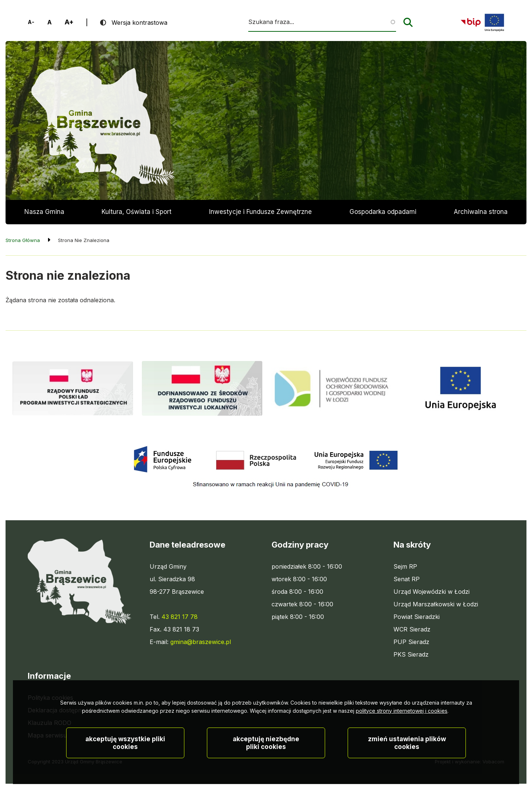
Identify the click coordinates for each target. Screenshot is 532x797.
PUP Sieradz (411, 642)
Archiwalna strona (481, 216)
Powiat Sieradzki (417, 617)
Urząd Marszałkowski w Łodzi (436, 604)
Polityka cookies (50, 698)
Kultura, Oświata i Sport (137, 212)
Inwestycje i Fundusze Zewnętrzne (260, 212)
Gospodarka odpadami (383, 212)
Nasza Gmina (44, 212)
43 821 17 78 (180, 617)
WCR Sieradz (412, 629)
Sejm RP (405, 566)
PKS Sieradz (411, 654)
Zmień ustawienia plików (407, 764)
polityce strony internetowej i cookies (402, 732)
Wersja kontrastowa (139, 23)
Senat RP (407, 579)
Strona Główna (23, 240)
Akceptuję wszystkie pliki (125, 764)
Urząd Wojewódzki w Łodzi (432, 592)
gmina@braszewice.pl (201, 642)
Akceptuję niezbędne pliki (266, 764)
